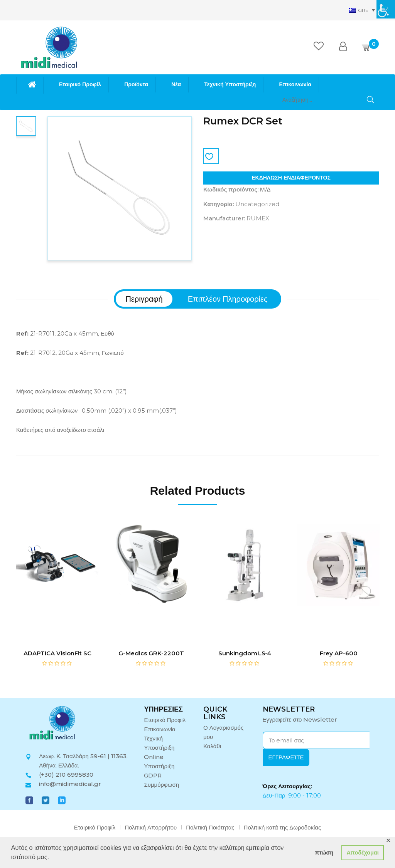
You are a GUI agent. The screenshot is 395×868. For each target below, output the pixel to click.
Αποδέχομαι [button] (362, 853)
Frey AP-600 (339, 653)
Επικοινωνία (160, 729)
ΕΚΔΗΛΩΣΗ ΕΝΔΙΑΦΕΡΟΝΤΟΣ (291, 178)
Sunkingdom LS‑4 (245, 653)
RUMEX (258, 218)
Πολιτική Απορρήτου (151, 827)
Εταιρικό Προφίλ (165, 720)
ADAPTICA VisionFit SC (57, 653)
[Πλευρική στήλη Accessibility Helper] (386, 9)
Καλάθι (212, 746)
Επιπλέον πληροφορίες (228, 299)
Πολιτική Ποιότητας (210, 827)
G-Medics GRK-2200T (151, 653)
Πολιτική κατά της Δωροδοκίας (283, 827)
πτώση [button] (324, 853)
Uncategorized (257, 204)
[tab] (144, 299)
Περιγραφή (144, 299)
